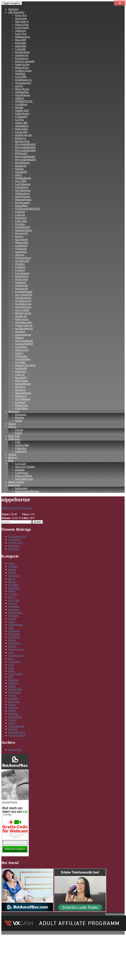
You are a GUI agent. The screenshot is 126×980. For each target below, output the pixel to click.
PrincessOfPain (24, 476)
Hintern (12, 646)
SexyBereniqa (23, 190)
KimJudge (21, 43)
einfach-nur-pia (23, 135)
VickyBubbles (23, 359)
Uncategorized (16, 726)
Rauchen (13, 698)
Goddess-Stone (23, 71)
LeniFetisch (22, 473)
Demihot (20, 264)
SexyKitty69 (22, 261)
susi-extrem (21, 239)
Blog (11, 460)
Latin (11, 668)
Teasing (12, 720)
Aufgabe (13, 566)
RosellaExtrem (23, 304)
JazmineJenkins (24, 230)
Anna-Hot (14, 549)
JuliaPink (20, 74)
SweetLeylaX (16, 543)
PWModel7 (21, 153)
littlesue (19, 338)
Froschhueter (22, 273)
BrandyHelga (22, 52)
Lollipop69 (21, 117)
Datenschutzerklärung (27, 491)
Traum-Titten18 (24, 325)
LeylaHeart (21, 104)
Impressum (14, 485)
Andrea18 (20, 31)
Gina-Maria (21, 408)
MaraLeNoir (22, 24)
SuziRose (20, 267)
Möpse (12, 686)
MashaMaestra (23, 393)
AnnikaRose (22, 126)
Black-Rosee (22, 89)
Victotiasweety (23, 83)
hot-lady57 (21, 378)
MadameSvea (23, 37)
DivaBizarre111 (24, 80)
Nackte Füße (22, 445)
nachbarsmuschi (24, 328)
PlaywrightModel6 (25, 147)
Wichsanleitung (17, 732)
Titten (11, 723)
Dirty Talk (14, 436)
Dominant (21, 414)
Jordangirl (21, 282)
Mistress (13, 683)
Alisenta (20, 255)
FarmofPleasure (24, 292)
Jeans (11, 652)
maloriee (20, 470)
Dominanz (14, 411)
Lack (11, 659)
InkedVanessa (23, 196)
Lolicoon (20, 215)
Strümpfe (13, 714)
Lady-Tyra (21, 34)
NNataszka (21, 356)
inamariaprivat (23, 335)
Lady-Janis (21, 221)
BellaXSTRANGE (25, 365)
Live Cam (21, 464)
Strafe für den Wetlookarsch (17, 508)
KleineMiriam (23, 384)
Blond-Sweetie (23, 313)
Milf (11, 677)
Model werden (16, 482)
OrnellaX (20, 332)
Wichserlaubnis (17, 735)
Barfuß (12, 569)
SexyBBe (20, 362)
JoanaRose (21, 252)
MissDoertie (22, 276)
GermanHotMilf (24, 344)
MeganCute (21, 405)
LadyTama (21, 347)
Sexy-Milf (21, 181)
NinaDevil (21, 396)
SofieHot (20, 212)
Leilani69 (20, 49)
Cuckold (13, 594)
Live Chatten (15, 674)
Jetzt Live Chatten (25, 467)
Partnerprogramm (115, 914)
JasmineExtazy (23, 307)
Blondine (13, 585)
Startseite (13, 9)
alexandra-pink (23, 322)
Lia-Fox (20, 120)
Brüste (12, 591)
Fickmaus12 (22, 58)
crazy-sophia (22, 310)
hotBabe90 (21, 368)
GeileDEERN (23, 227)
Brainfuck (14, 588)
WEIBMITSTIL (24, 101)
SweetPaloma (23, 95)
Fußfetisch (14, 439)
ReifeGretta (21, 279)
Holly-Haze (21, 381)
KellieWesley (22, 114)
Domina (20, 418)
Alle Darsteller (16, 12)
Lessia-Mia (21, 132)
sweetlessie (21, 246)
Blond (12, 579)
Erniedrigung (15, 612)
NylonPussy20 (23, 301)
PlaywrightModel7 (25, 157)
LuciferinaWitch (17, 537)
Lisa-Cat (20, 375)
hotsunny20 (21, 289)
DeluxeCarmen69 (25, 61)
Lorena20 (20, 402)
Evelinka (20, 224)
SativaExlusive (23, 298)
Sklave (12, 424)
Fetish (18, 433)
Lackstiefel (14, 662)
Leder (11, 671)
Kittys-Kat (21, 15)
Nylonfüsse (14, 692)
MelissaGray (22, 67)
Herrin (19, 421)
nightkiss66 (21, 285)
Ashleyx (20, 98)
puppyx (19, 353)
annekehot (21, 46)
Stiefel (12, 711)
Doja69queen (22, 163)
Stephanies (14, 546)
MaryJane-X (22, 21)
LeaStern (20, 270)
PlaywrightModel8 (25, 150)
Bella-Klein (21, 129)
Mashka (19, 169)
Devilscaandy (23, 203)
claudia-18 (21, 316)
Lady (11, 665)
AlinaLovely (22, 350)
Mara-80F (21, 40)
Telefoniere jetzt (24, 479)
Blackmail (14, 576)
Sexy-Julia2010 (24, 295)
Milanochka (22, 242)
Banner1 (13, 457)
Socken (12, 454)
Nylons (12, 695)
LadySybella (22, 28)
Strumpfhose (15, 717)
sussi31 (19, 86)
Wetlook (13, 729)
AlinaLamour (22, 193)
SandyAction (22, 64)
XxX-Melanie (23, 399)
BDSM (12, 573)
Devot (12, 597)
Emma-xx (20, 138)
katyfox (19, 236)
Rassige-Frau (22, 141)
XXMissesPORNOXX (27, 209)
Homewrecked (16, 649)
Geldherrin (14, 637)
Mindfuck (14, 680)
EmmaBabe (21, 206)
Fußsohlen (21, 448)
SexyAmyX (22, 233)
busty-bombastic (24, 341)
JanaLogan (21, 18)
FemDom (13, 616)
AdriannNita (22, 92)
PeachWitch (22, 187)
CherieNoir (14, 540)
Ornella (19, 107)
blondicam (21, 166)
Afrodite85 (21, 172)
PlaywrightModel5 (25, 144)
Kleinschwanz (16, 655)
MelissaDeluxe (23, 199)
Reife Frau (14, 702)
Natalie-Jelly (22, 110)
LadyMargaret (23, 184)
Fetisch (12, 427)
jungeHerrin (22, 55)
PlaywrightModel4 (25, 160)
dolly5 (19, 175)
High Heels (14, 643)
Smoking (13, 708)
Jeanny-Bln (21, 123)
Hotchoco (20, 390)
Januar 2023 (15, 750)
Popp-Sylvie (22, 319)
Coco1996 (21, 77)
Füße (18, 442)
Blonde (12, 582)
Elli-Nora (20, 387)
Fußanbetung (15, 625)
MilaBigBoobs (23, 178)
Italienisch (21, 218)
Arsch (11, 563)
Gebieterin (21, 249)
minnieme (21, 371)
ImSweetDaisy (23, 258)
